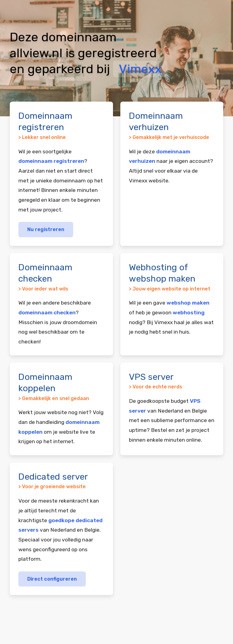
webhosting (189, 313)
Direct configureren (52, 579)
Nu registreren (46, 229)
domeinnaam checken (47, 313)
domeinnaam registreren (51, 161)
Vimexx (140, 69)
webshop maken (188, 303)
